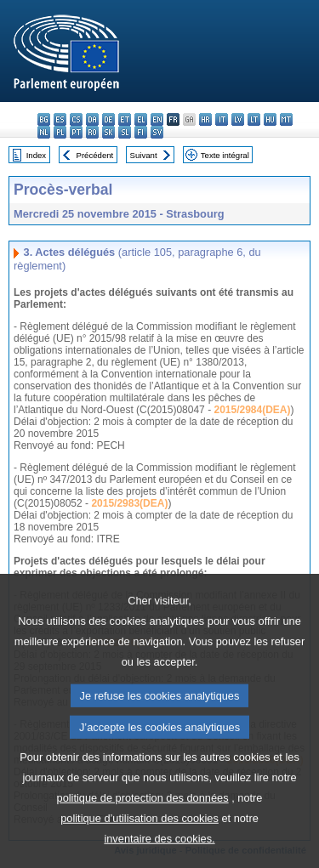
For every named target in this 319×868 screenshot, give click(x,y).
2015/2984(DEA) (252, 410)
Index (36, 155)
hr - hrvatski (205, 119)
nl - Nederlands (44, 132)
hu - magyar (270, 119)
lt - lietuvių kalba (254, 119)
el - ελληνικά (141, 119)
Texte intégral (225, 155)
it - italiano (222, 119)
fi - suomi (141, 132)
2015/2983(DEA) (129, 503)
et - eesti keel (125, 119)
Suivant (144, 155)
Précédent (95, 155)
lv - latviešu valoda (238, 119)
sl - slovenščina (125, 132)
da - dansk (92, 119)
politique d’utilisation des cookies (140, 855)
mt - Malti (286, 119)
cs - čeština (76, 119)
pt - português (76, 132)
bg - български (44, 119)
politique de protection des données (143, 834)
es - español (60, 119)
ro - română (92, 132)
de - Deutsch (108, 119)
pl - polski (60, 132)
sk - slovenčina (108, 132)
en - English (157, 119)
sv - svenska (157, 132)
